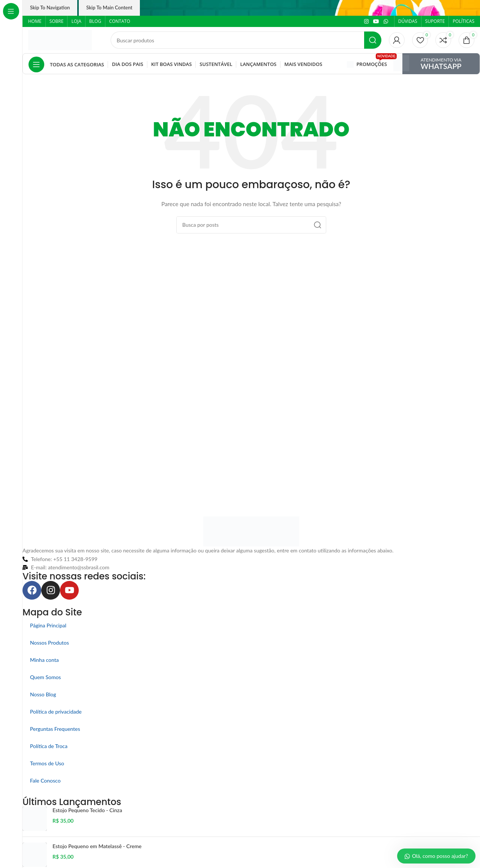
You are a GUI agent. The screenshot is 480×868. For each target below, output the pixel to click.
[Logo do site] (60, 40)
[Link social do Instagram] (366, 22)
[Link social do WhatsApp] (386, 22)
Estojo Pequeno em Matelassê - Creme (97, 846)
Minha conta (44, 660)
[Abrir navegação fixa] (66, 64)
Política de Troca (49, 746)
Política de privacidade (56, 712)
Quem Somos (45, 677)
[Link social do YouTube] (376, 22)
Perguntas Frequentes (55, 729)
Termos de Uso (47, 763)
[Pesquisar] (246, 40)
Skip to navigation (50, 7)
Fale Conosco (45, 780)
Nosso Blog (43, 694)
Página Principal (48, 625)
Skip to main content (109, 7)
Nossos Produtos (49, 643)
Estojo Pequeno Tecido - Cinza (87, 810)
